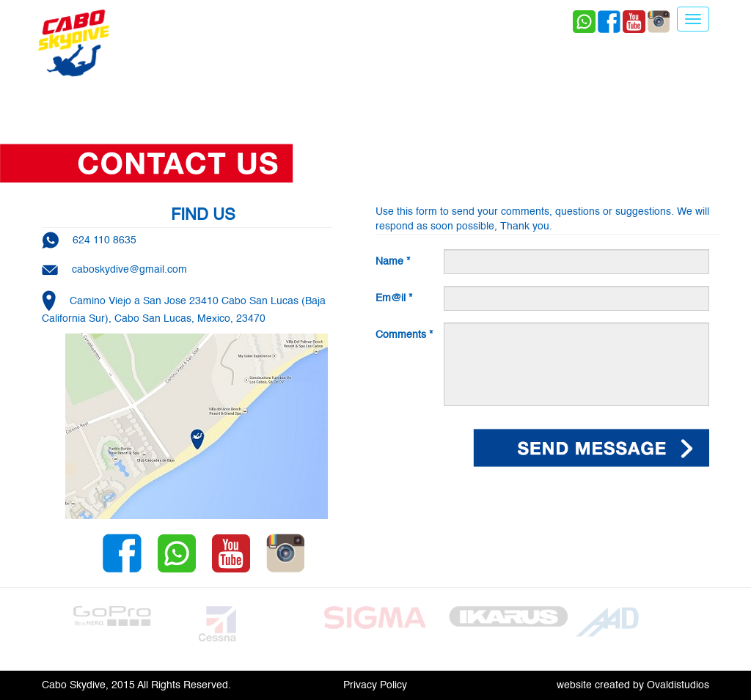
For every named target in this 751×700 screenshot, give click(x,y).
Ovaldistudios (678, 685)
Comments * (404, 335)
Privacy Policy (375, 685)
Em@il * (394, 298)
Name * (393, 262)
